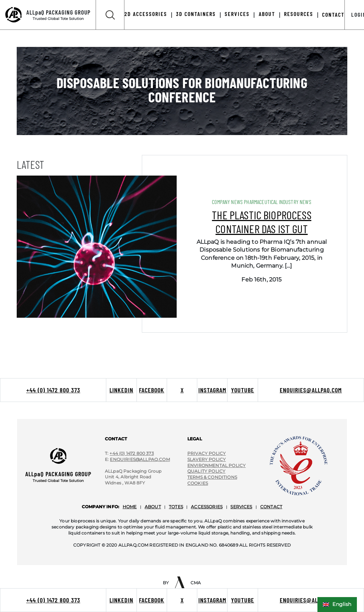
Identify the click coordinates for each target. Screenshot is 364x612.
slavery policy (207, 459)
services (241, 507)
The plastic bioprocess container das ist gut (262, 221)
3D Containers (196, 14)
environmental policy (216, 465)
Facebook (152, 600)
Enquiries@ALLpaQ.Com (140, 459)
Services (237, 14)
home (130, 507)
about (153, 507)
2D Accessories (146, 14)
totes (176, 507)
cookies (198, 483)
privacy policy (207, 453)
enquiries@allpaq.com (311, 600)
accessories (207, 507)
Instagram (212, 600)
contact (271, 507)
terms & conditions (212, 477)
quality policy (206, 471)
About (267, 14)
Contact (333, 14)
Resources (299, 14)
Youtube (243, 600)
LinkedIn (121, 600)
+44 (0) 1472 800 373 (53, 600)
